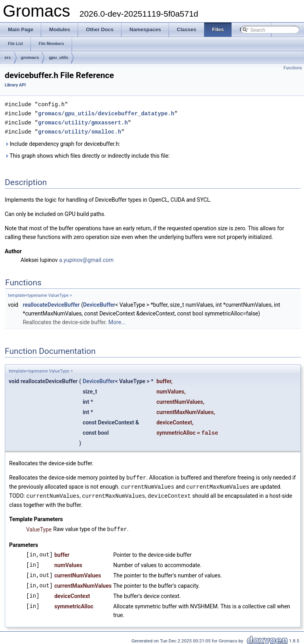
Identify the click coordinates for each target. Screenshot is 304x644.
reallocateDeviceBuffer (51, 303)
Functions (293, 68)
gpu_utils (58, 57)
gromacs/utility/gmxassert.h (83, 121)
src (8, 57)
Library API (15, 85)
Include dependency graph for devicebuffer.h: (63, 142)
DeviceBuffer (99, 303)
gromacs (30, 57)
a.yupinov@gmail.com (86, 258)
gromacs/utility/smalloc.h (80, 130)
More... (117, 321)
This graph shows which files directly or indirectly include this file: (87, 154)
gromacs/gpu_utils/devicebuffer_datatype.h (106, 113)
